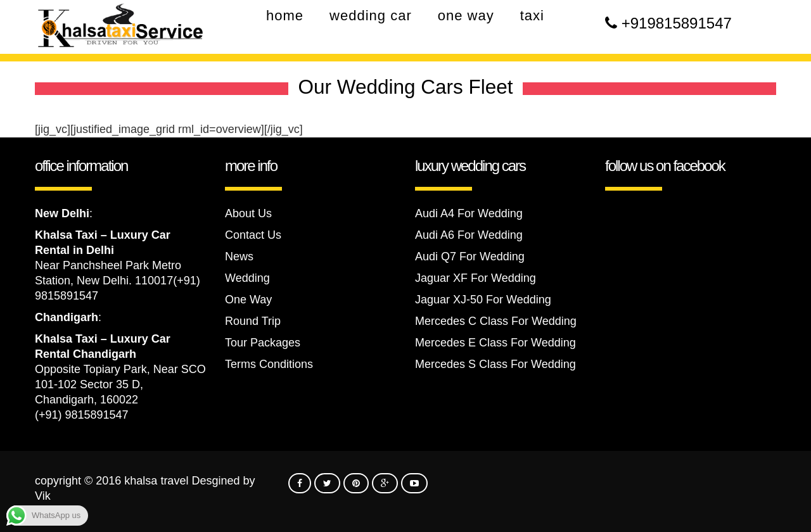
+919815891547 (677, 23)
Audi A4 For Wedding (469, 213)
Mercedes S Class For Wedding (495, 364)
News (239, 256)
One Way (248, 300)
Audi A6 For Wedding (469, 235)
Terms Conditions (269, 364)
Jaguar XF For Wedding (476, 278)
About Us (248, 213)
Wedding (247, 278)
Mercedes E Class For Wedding (495, 343)
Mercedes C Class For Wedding (496, 321)
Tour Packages (263, 343)
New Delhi (62, 213)
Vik (43, 496)
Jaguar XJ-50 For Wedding (483, 300)
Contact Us (253, 235)
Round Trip (253, 321)
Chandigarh (67, 317)
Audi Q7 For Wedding (470, 256)
